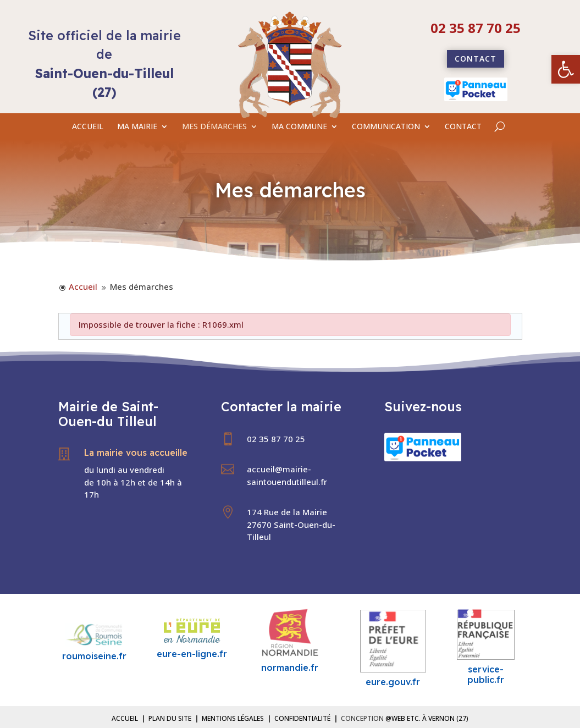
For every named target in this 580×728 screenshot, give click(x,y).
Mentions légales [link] (233, 718)
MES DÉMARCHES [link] (214, 127)
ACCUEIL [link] (88, 127)
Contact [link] (476, 59)
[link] (566, 69)
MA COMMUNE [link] (299, 127)
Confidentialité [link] (302, 718)
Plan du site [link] (170, 718)
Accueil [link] (125, 718)
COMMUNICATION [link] (386, 127)
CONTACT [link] (463, 127)
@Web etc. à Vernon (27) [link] (427, 718)
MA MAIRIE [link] (137, 127)
